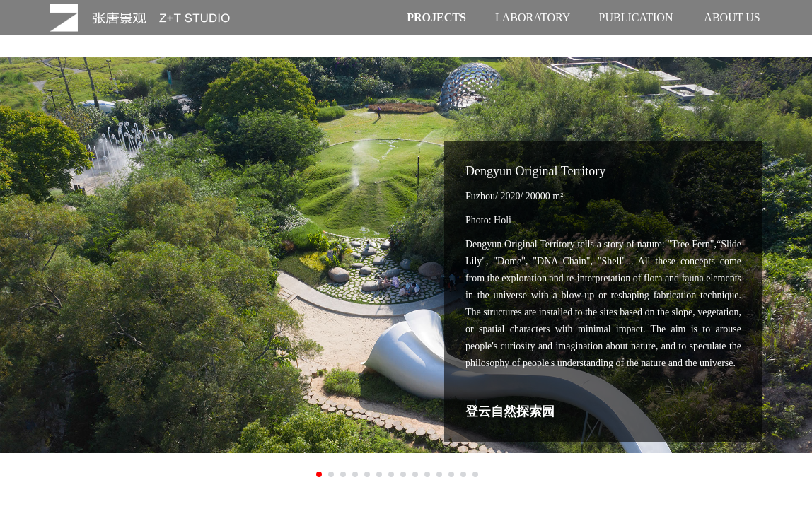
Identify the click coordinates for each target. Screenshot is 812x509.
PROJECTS (436, 17)
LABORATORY (533, 17)
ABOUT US (732, 17)
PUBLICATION (636, 17)
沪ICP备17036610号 (518, 495)
